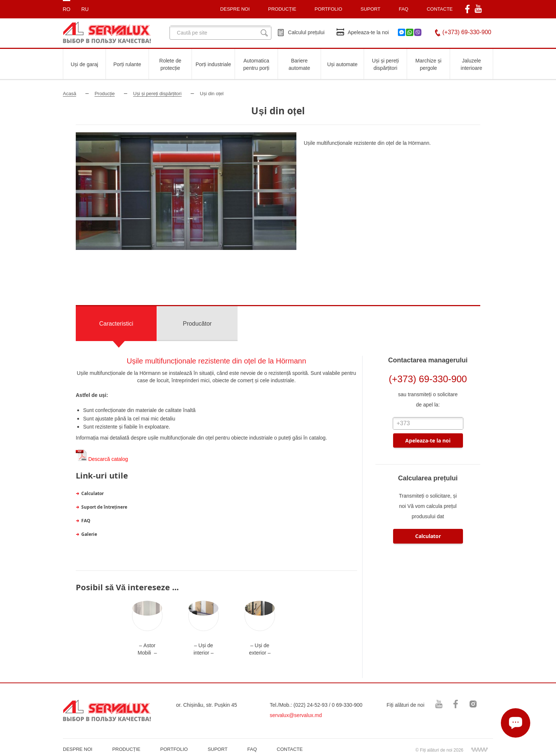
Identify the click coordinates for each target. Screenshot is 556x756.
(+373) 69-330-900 (467, 32)
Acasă (69, 94)
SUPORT (371, 9)
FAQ (403, 9)
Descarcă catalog (102, 459)
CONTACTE (440, 9)
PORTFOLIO (174, 749)
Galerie (89, 534)
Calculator (92, 493)
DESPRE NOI (78, 749)
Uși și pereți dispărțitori (157, 94)
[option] (186, 191)
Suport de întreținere (104, 507)
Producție (105, 94)
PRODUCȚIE (282, 9)
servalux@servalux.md (296, 715)
